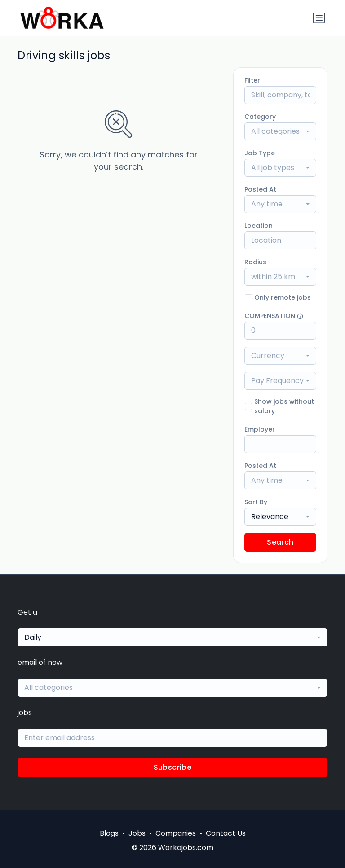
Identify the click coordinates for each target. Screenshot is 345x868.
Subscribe (173, 767)
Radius (255, 262)
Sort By (256, 502)
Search (280, 542)
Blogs (109, 833)
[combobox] (280, 131)
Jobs (137, 833)
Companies (176, 833)
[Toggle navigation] (319, 18)
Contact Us (226, 833)
